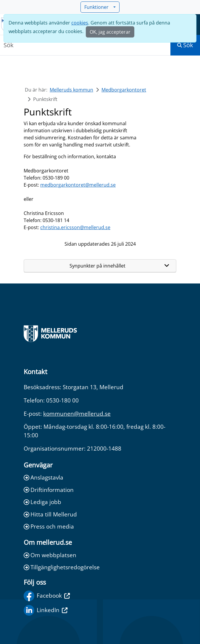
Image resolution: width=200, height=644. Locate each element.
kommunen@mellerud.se (77, 414)
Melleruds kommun (71, 90)
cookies (80, 23)
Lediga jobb (42, 502)
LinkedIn (46, 610)
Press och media (49, 526)
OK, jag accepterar (110, 32)
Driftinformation (49, 490)
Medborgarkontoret (124, 90)
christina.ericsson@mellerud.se (75, 227)
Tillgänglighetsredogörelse (62, 567)
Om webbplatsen (50, 555)
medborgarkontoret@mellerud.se (78, 185)
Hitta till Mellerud (50, 514)
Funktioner (98, 7)
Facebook (47, 596)
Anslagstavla (43, 477)
